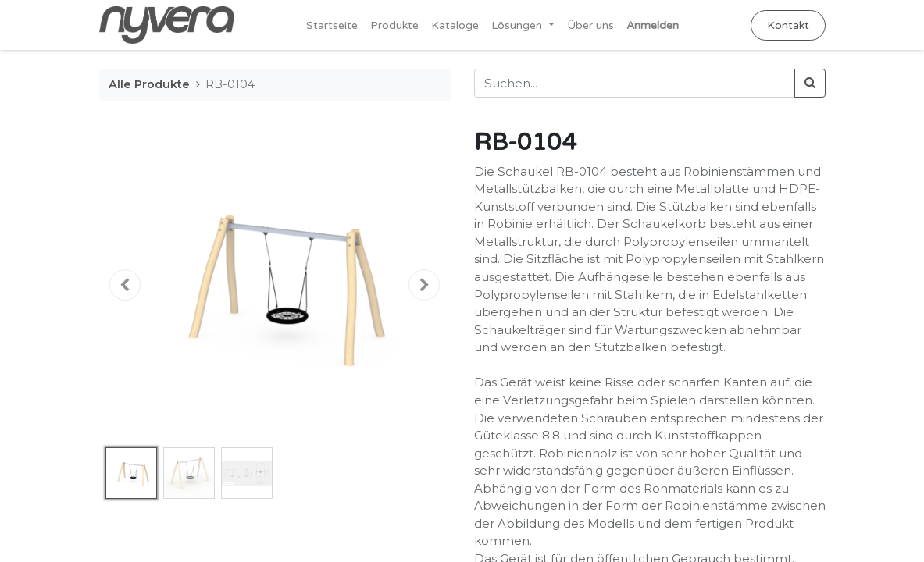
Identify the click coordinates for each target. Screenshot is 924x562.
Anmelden (653, 25)
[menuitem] (332, 25)
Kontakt (788, 25)
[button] (126, 285)
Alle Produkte (149, 84)
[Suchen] (810, 83)
